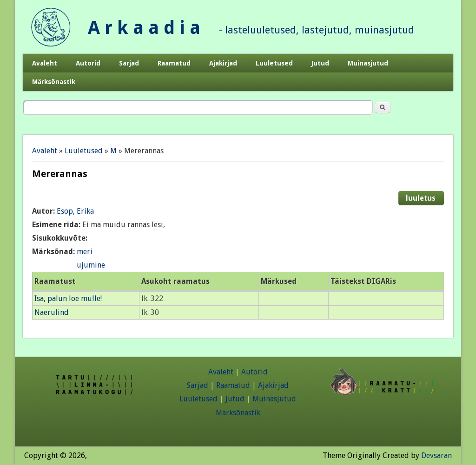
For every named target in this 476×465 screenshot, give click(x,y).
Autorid (88, 63)
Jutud (320, 63)
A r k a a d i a (144, 28)
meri (85, 252)
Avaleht (45, 63)
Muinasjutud (368, 63)
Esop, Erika (75, 211)
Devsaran (436, 455)
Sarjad (129, 63)
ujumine (91, 265)
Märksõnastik (54, 82)
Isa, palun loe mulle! (68, 298)
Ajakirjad (223, 63)
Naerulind (52, 312)
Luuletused (274, 63)
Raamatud (174, 63)
